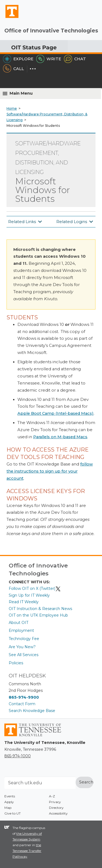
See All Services (24, 655)
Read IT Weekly (24, 602)
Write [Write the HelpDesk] (49, 59)
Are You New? (22, 647)
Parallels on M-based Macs (60, 437)
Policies (16, 663)
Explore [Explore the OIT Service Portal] (18, 59)
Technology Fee (24, 639)
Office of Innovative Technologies (51, 31)
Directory (56, 808)
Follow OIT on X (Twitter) (35, 588)
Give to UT (13, 813)
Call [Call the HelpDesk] (13, 69)
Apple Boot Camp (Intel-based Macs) (55, 413)
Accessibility (58, 813)
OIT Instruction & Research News (40, 609)
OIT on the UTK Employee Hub (38, 615)
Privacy (55, 802)
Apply (9, 802)
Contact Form (22, 704)
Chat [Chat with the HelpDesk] (75, 59)
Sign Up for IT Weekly (29, 595)
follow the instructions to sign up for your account (50, 471)
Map (8, 808)
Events (10, 796)
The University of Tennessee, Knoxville (10, 18)
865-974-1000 (18, 756)
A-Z (52, 796)
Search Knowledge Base (32, 711)
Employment (21, 630)
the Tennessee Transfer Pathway (27, 851)
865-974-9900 (24, 697)
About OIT (18, 623)
